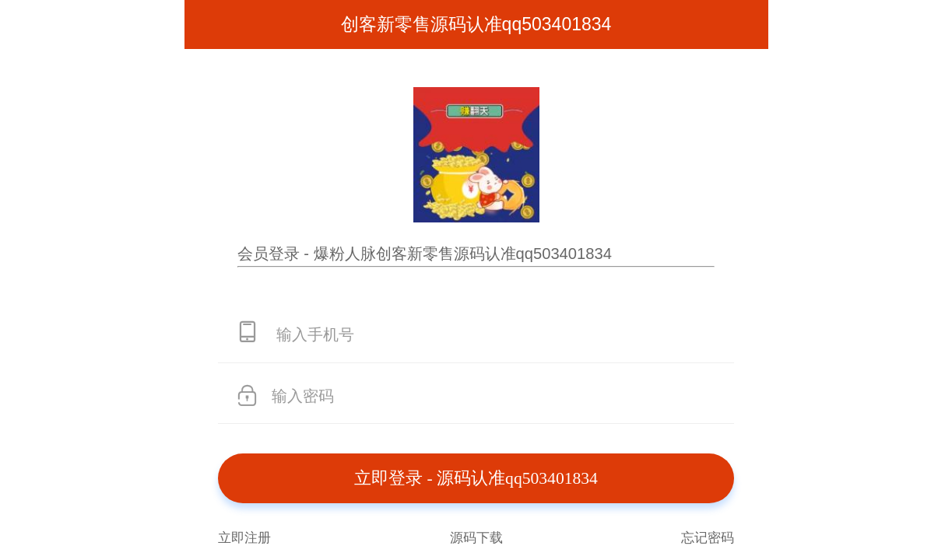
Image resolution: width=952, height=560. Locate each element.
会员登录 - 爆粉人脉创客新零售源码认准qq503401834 (425, 254)
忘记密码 (708, 537)
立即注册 (244, 537)
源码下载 (476, 537)
